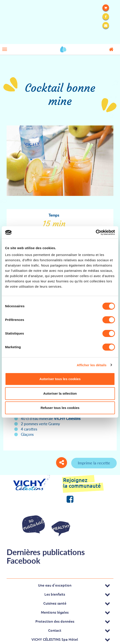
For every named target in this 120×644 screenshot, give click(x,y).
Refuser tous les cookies (60, 408)
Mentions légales (55, 612)
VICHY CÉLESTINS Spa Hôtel (55, 639)
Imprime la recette (94, 463)
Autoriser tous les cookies (60, 379)
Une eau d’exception (55, 585)
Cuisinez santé (55, 603)
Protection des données (55, 621)
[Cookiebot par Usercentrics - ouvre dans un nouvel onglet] (96, 232)
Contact (55, 630)
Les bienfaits (55, 594)
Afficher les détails (92, 365)
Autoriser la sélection (60, 393)
